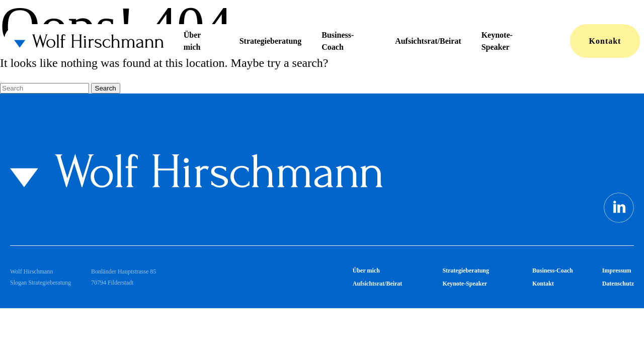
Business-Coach (338, 41)
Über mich (192, 41)
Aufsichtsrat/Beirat (428, 41)
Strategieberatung (271, 41)
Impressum (617, 270)
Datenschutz (618, 284)
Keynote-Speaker (497, 41)
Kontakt (605, 41)
